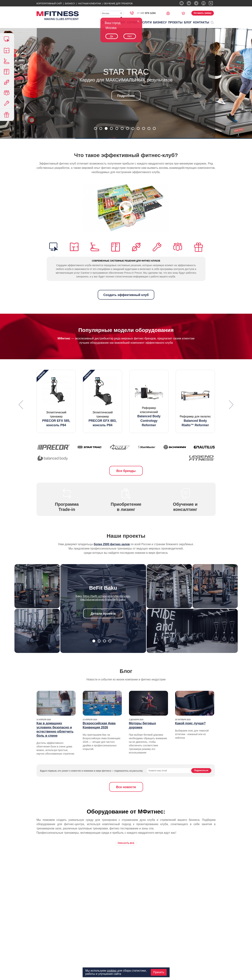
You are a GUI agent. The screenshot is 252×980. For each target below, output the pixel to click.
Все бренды (126, 471)
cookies (112, 971)
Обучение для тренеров (118, 4)
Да (112, 36)
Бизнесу (70, 4)
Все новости (126, 787)
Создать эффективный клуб (126, 295)
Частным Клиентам (89, 4)
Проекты (175, 22)
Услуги (146, 22)
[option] (56, 401)
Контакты (201, 22)
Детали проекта (103, 614)
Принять (159, 972)
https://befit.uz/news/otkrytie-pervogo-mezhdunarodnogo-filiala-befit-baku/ (105, 598)
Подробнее (126, 96)
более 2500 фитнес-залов (112, 544)
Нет (130, 36)
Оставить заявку (203, 13)
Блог (188, 22)
